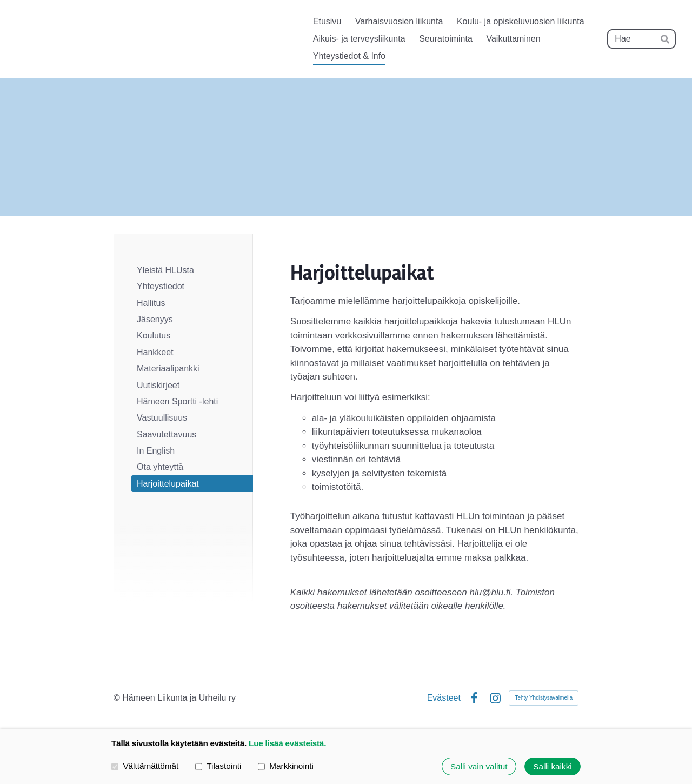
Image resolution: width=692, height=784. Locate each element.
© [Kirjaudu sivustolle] (118, 698)
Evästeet (444, 698)
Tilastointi (218, 766)
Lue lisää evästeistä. (287, 743)
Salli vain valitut (479, 766)
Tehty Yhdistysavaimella (544, 698)
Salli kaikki (552, 766)
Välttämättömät (145, 766)
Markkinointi (286, 766)
